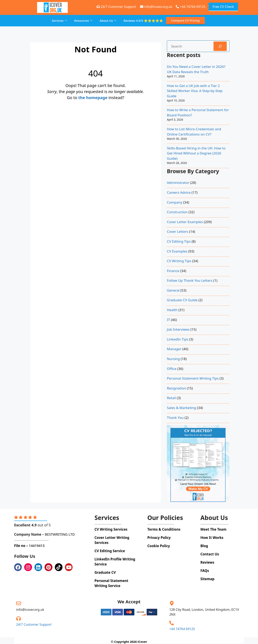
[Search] (220, 46)
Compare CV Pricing (185, 20)
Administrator (178, 183)
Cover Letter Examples (185, 222)
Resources (83, 21)
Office (172, 369)
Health (172, 310)
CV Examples (177, 251)
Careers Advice (179, 192)
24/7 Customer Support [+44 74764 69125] (116, 7)
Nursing (173, 359)
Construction (177, 212)
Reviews (143, 21)
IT (168, 320)
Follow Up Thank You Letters (190, 280)
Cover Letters (178, 231)
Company (175, 202)
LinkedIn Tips (178, 339)
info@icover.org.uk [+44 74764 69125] (156, 7)
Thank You (175, 418)
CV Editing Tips (179, 241)
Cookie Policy (159, 546)
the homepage (93, 98)
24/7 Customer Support (34, 624)
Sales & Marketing (181, 408)
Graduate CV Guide (182, 300)
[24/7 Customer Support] (19, 618)
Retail (171, 398)
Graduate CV (105, 572)
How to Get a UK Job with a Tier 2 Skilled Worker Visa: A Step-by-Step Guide (195, 91)
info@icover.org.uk (30, 610)
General (173, 290)
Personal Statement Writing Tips (193, 378)
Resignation (176, 388)
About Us (108, 21)
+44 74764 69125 (191, 7)
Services (59, 21)
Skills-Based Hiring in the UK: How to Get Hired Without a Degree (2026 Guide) (196, 153)
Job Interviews (178, 329)
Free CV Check (223, 7)
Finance (173, 271)
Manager (174, 349)
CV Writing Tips (179, 261)
